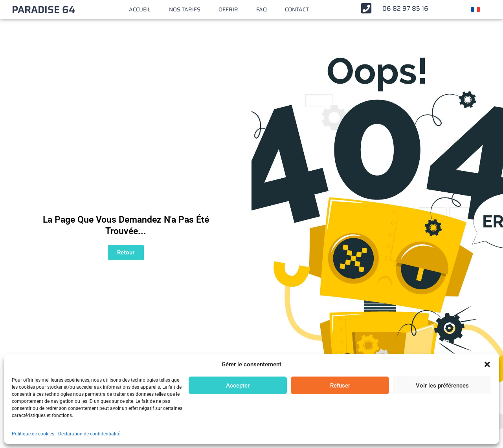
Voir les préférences (442, 386)
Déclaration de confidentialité (89, 434)
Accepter (238, 386)
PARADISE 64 (43, 10)
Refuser (340, 386)
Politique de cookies (33, 434)
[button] (487, 364)
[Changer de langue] (475, 9)
